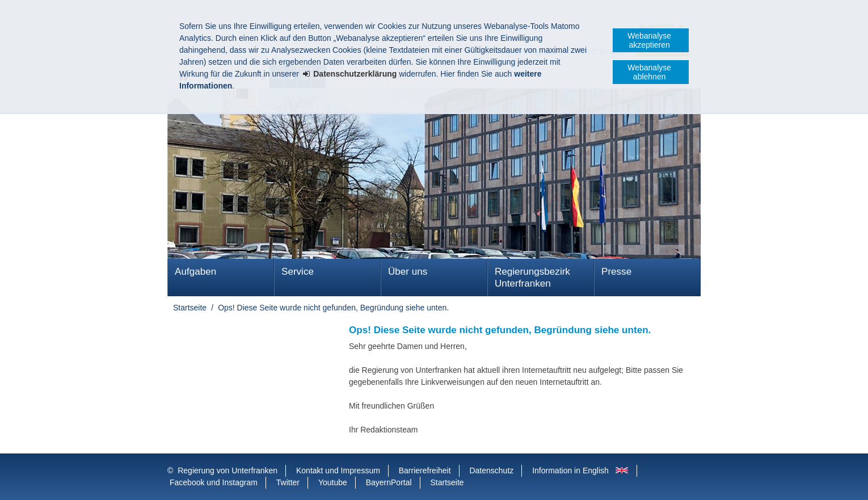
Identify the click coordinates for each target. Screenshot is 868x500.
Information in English (570, 470)
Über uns (408, 272)
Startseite (190, 308)
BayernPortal (389, 482)
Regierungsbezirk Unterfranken (532, 278)
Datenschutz (491, 470)
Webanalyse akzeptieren (649, 40)
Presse (616, 272)
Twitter (288, 482)
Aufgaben (195, 272)
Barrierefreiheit (425, 470)
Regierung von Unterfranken (227, 470)
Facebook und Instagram (214, 482)
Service (298, 272)
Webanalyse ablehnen (649, 72)
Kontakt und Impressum (338, 470)
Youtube (333, 482)
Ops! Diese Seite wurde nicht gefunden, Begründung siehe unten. (333, 308)
